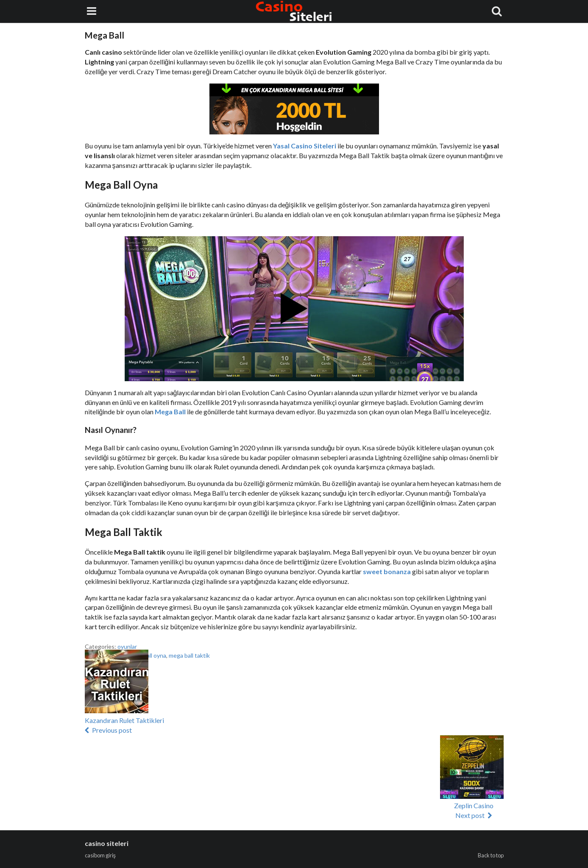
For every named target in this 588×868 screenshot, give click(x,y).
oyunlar (127, 646)
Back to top (491, 855)
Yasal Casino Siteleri (305, 146)
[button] (117, 681)
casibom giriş (100, 855)
